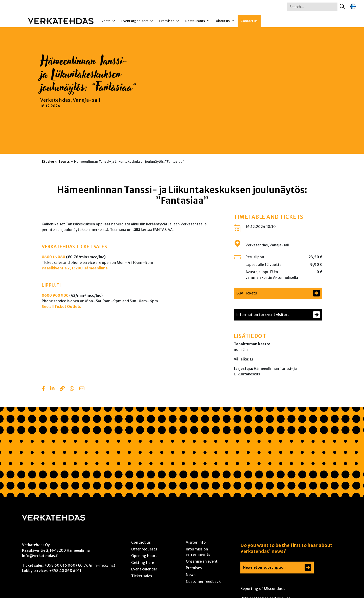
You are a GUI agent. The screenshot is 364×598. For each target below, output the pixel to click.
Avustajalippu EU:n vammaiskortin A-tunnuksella (272, 275)
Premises (169, 21)
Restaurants (198, 21)
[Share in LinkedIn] (52, 389)
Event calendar (144, 569)
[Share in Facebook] (43, 389)
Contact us (249, 21)
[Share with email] (82, 389)
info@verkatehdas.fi (40, 556)
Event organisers (137, 21)
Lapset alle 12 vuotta (264, 265)
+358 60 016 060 (60, 565)
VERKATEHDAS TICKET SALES (74, 247)
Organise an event (202, 561)
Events (107, 21)
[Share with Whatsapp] (72, 389)
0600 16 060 (53, 257)
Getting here (143, 563)
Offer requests (144, 549)
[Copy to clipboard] (62, 389)
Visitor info (196, 542)
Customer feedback (203, 582)
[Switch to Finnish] (353, 6)
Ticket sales (142, 576)
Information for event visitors (263, 315)
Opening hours (144, 556)
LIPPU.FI (51, 285)
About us (225, 21)
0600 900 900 (55, 295)
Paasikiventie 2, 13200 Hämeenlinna (75, 268)
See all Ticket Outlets (61, 307)
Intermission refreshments (198, 552)
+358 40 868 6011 (65, 571)
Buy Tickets (247, 293)
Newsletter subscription (264, 567)
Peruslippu (255, 257)
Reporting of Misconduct (263, 589)
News (191, 575)
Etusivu (48, 161)
